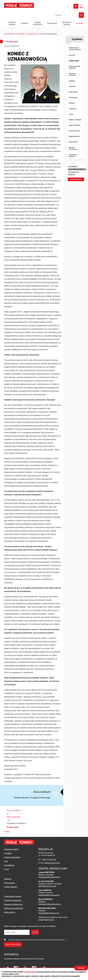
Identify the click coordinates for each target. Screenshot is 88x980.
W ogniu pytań (32, 34)
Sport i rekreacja (74, 125)
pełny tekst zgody (13, 944)
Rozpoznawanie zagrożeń (74, 67)
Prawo (71, 114)
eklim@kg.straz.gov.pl (47, 886)
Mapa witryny (10, 912)
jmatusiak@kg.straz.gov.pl (49, 877)
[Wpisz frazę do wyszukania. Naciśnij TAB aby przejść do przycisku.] (69, 15)
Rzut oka (72, 55)
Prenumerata (9, 883)
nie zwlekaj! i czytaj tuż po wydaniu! (76, 173)
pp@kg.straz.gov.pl (52, 863)
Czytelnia (21, 34)
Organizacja (73, 92)
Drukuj (7, 831)
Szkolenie (72, 86)
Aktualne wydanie (11, 849)
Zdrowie (72, 103)
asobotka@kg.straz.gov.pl (49, 895)
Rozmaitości (73, 142)
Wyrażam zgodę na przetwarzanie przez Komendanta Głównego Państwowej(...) (37, 940)
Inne (6, 861)
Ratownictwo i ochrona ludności (75, 49)
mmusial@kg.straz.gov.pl (49, 913)
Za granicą (73, 109)
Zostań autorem (11, 887)
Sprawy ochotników (73, 148)
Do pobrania (9, 865)
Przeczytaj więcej (30, 972)
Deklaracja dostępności (14, 908)
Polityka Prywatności (13, 900)
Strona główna (9, 34)
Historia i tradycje (75, 120)
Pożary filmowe (74, 131)
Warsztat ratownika (72, 74)
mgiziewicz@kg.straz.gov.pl (50, 904)
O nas (7, 869)
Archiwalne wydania (73, 156)
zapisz (35, 932)
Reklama (8, 879)
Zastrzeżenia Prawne (13, 896)
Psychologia (73, 98)
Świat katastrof (74, 136)
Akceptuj (81, 968)
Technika (72, 81)
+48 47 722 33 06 (49, 860)
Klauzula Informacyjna (13, 904)
